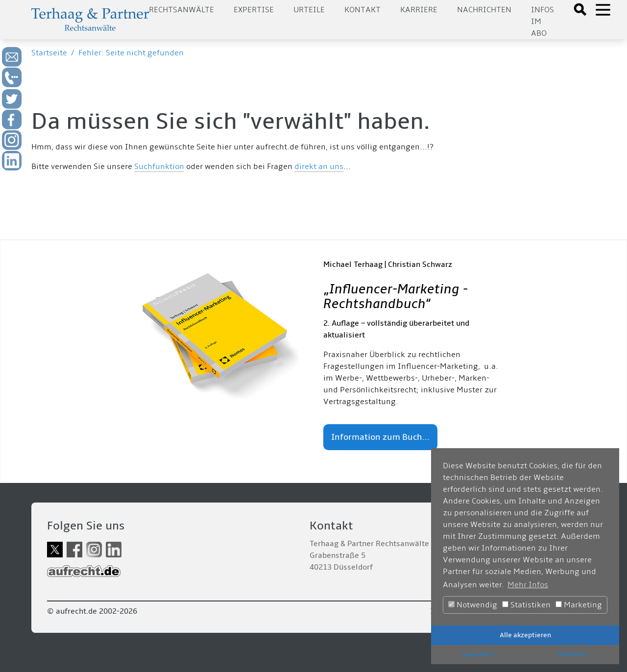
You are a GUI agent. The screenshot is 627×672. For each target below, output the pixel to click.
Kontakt (362, 10)
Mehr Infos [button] (528, 585)
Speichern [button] (478, 654)
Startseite (49, 53)
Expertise (254, 10)
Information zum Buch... (380, 437)
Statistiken (526, 605)
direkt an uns (319, 167)
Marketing (579, 605)
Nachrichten (484, 10)
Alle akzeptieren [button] (525, 635)
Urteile (309, 10)
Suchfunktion (159, 167)
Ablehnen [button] (572, 654)
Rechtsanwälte (181, 10)
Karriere (419, 10)
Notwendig (473, 605)
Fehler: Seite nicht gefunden (131, 53)
